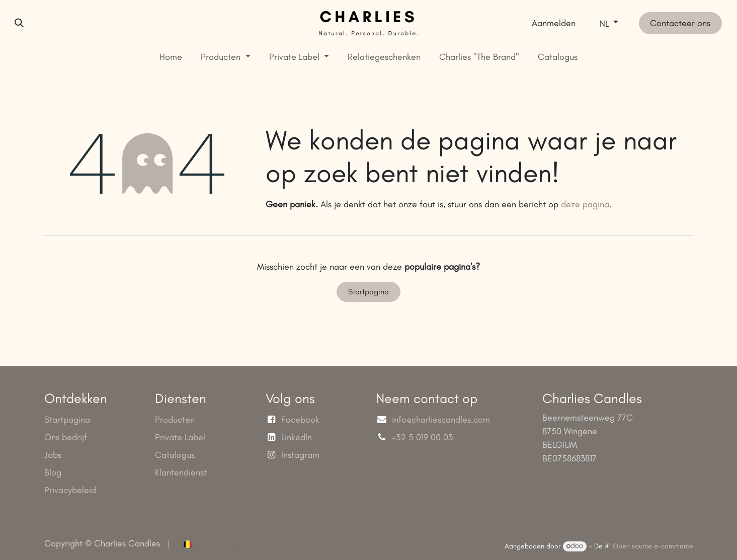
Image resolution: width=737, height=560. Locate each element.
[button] (19, 23)
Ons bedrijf (66, 437)
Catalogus (175, 455)
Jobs (53, 455)
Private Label (180, 437)
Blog (53, 472)
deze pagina (585, 204)
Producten (175, 420)
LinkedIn (297, 437)
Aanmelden (554, 23)
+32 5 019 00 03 (424, 437)
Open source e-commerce (653, 546)
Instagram (300, 455)
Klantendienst (181, 472)
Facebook (300, 420)
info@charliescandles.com (441, 420)
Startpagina (368, 292)
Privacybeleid (70, 490)
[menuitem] (171, 57)
